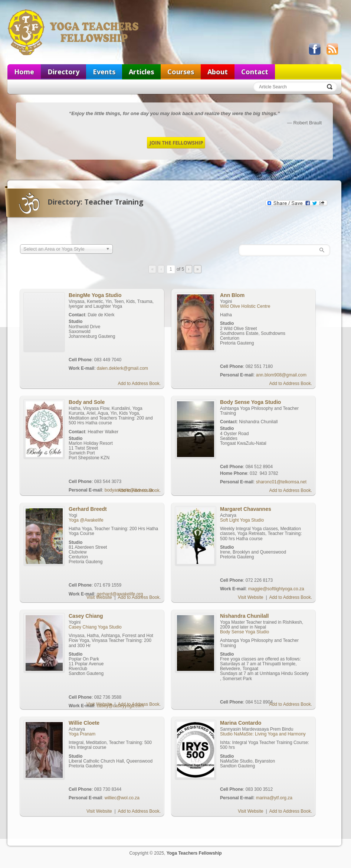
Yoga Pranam (82, 734)
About (218, 72)
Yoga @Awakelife (86, 520)
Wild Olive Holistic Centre (245, 306)
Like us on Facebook (315, 49)
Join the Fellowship (176, 143)
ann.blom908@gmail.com (281, 375)
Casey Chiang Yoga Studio (95, 627)
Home (24, 72)
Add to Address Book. (139, 384)
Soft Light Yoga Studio (242, 520)
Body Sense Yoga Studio (245, 632)
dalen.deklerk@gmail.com (122, 368)
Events (104, 72)
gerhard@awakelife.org (120, 594)
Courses (181, 72)
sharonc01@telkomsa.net (281, 482)
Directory (63, 72)
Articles (141, 72)
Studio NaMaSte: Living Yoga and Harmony (263, 734)
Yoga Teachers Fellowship (74, 32)
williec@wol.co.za (122, 798)
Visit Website (99, 597)
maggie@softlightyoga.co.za (276, 589)
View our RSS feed (332, 49)
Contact (255, 72)
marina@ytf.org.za (274, 798)
